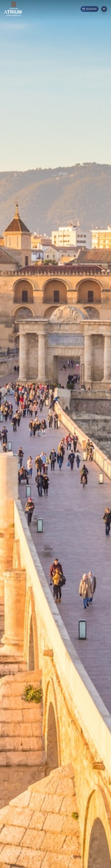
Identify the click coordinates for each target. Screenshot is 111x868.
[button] (104, 9)
